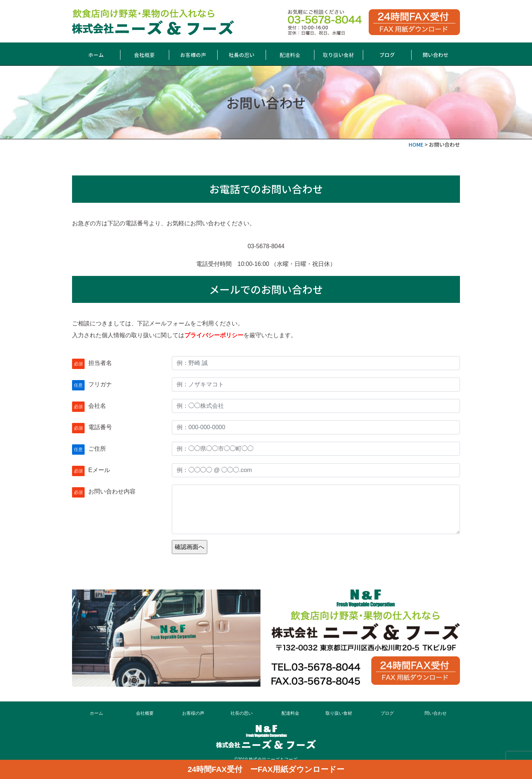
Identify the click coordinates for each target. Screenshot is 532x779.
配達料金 (290, 55)
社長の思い (242, 55)
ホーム (96, 55)
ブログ (387, 55)
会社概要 (144, 55)
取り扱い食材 (338, 55)
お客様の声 (193, 55)
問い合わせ (436, 55)
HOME (416, 144)
